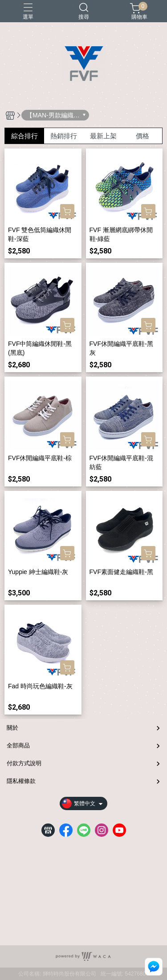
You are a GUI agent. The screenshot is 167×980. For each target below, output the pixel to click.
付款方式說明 (24, 763)
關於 (12, 728)
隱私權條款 (21, 781)
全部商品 (18, 745)
